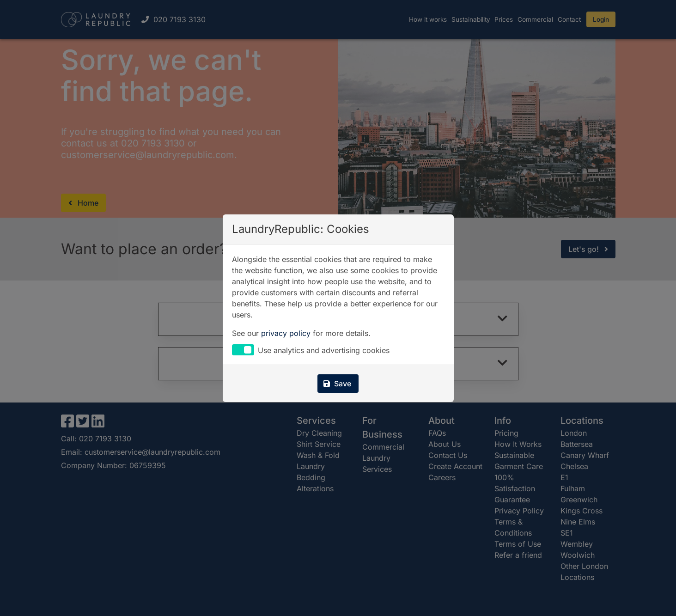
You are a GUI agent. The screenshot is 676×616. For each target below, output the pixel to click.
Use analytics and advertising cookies (324, 351)
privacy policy (286, 333)
